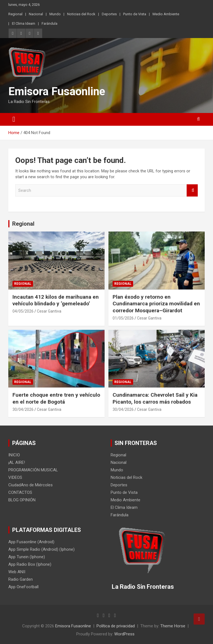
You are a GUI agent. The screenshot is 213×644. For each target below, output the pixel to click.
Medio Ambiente (166, 14)
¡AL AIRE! (17, 462)
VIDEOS (15, 477)
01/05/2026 (123, 318)
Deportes (109, 14)
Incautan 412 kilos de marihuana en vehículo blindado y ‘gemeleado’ (56, 300)
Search (192, 191)
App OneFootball (23, 587)
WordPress (124, 634)
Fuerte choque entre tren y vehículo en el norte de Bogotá (56, 398)
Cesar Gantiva (49, 311)
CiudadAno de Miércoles (31, 485)
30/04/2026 (23, 409)
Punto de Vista (135, 14)
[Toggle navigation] (14, 119)
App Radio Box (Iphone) (30, 564)
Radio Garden (21, 579)
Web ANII (17, 572)
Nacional (36, 14)
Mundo (55, 14)
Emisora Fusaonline (57, 91)
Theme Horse (173, 626)
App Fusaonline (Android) (31, 542)
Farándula (50, 23)
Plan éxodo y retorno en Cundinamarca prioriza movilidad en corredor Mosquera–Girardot (156, 304)
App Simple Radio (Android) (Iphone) (41, 549)
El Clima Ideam (24, 23)
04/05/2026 (23, 311)
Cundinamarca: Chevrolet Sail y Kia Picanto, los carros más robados (155, 398)
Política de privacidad (116, 626)
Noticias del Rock (81, 14)
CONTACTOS (20, 492)
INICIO (14, 455)
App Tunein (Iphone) (27, 557)
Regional (15, 14)
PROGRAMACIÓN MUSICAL (33, 470)
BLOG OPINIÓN (22, 500)
